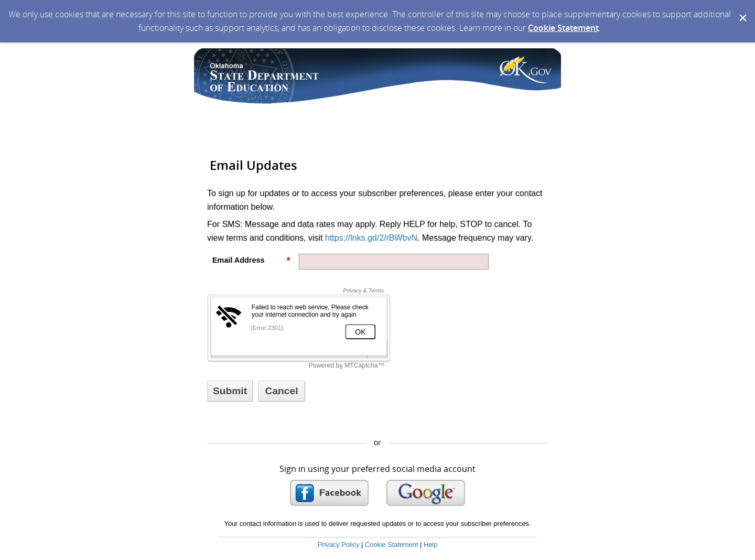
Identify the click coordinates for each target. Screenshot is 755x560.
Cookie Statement (563, 28)
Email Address (252, 260)
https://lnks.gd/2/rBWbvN (371, 238)
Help (430, 545)
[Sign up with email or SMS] (230, 391)
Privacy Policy (339, 545)
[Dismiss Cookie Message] (742, 10)
